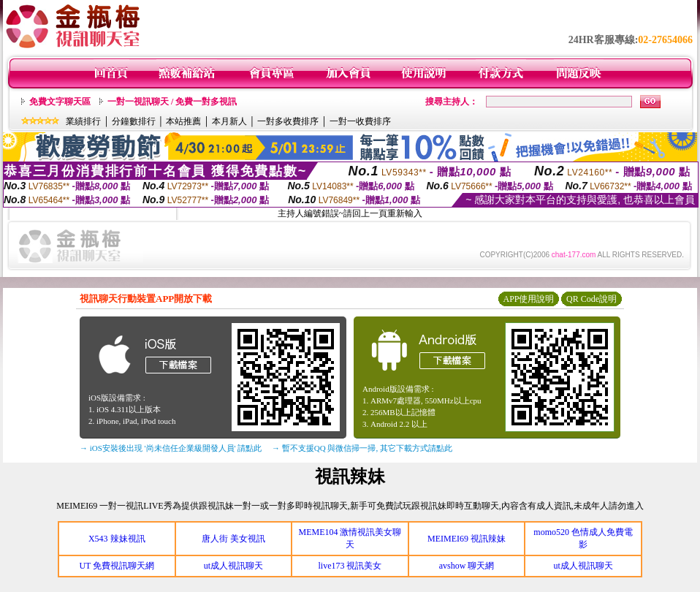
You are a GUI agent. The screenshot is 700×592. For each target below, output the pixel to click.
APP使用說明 (528, 299)
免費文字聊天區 (60, 102)
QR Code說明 (591, 299)
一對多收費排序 (288, 121)
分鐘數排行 (134, 121)
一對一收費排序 (360, 121)
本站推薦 (183, 121)
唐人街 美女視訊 (233, 539)
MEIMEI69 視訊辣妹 (467, 539)
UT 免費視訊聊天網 (117, 566)
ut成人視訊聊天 (233, 566)
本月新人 (229, 121)
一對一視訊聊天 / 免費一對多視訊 (172, 102)
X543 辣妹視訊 (117, 539)
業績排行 (83, 121)
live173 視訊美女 (350, 566)
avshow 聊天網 (467, 566)
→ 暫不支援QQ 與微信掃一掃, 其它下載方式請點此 (362, 448)
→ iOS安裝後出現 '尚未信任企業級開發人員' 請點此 (171, 448)
